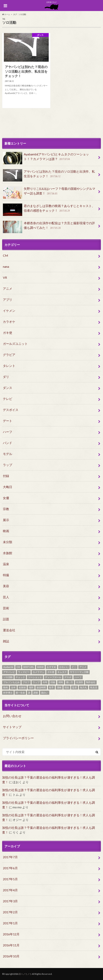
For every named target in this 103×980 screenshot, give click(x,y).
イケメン (9, 311)
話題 (6, 619)
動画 (6, 687)
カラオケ (9, 322)
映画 (6, 531)
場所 (31, 687)
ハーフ (8, 432)
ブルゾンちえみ (11, 682)
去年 (13, 687)
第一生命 (20, 693)
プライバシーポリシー (18, 738)
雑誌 (6, 641)
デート (8, 421)
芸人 (6, 597)
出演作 (80, 682)
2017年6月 (10, 868)
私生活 (94, 687)
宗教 (6, 509)
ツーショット (35, 677)
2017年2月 (10, 912)
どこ (74, 667)
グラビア (9, 355)
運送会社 (9, 630)
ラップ (8, 465)
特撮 (6, 575)
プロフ (26, 682)
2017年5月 (10, 879)
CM (6, 255)
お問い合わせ (12, 716)
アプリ (8, 300)
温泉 (6, 564)
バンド (8, 443)
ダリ (6, 377)
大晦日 (8, 487)
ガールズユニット (15, 344)
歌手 (51, 687)
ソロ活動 (8, 677)
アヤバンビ (9, 672)
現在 (67, 687)
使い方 (70, 682)
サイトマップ (12, 727)
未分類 (8, 542)
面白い (45, 693)
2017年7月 (10, 857)
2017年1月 (10, 923)
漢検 (59, 687)
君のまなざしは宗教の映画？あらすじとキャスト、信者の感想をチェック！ (49, 210)
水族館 (8, 553)
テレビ (8, 399)
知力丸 (83, 687)
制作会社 (91, 682)
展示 (6, 520)
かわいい (64, 667)
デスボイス (11, 410)
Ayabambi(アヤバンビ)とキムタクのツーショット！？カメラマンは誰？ (46, 158)
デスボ (68, 677)
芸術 (6, 608)
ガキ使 (8, 333)
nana (6, 266)
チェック (20, 677)
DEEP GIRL (29, 667)
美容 (6, 586)
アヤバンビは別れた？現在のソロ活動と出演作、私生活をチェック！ (49, 175)
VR (5, 277)
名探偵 (22, 687)
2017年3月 (10, 901)
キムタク (62, 672)
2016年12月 (11, 934)
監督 (75, 687)
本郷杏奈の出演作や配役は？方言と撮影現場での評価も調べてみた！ (49, 227)
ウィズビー (24, 672)
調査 (36, 693)
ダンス (8, 388)
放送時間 (41, 687)
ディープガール (53, 677)
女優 (6, 498)
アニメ (8, 288)
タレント (9, 366)
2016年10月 (11, 956)
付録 (6, 476)
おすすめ (51, 667)
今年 (45, 682)
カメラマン (38, 672)
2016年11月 (11, 945)
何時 (61, 682)
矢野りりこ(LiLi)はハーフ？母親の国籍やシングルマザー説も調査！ (49, 193)
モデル (8, 454)
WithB (40, 667)
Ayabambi (8, 667)
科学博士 (8, 693)
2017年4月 (10, 890)
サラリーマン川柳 (79, 672)
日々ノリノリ (25, 974)
